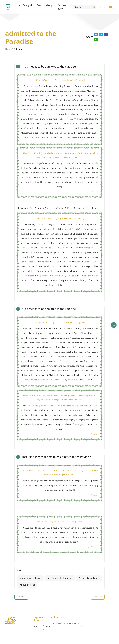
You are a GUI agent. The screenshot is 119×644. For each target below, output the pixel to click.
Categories (29, 5)
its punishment (27, 585)
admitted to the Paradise (60, 578)
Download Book (63, 7)
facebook (56, 623)
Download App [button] (45, 5)
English (106, 7)
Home (17, 5)
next (21, 597)
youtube (73, 623)
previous (98, 597)
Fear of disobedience (89, 578)
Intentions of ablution (30, 578)
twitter (64, 623)
